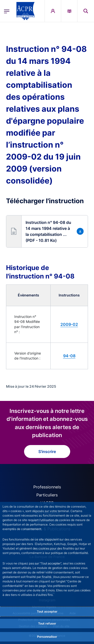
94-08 (69, 356)
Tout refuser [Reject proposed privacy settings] (47, 623)
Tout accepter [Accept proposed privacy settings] (47, 611)
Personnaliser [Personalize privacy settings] (47, 637)
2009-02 (69, 324)
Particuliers (47, 495)
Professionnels (47, 487)
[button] (47, 231)
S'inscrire (47, 452)
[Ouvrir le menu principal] (7, 11)
